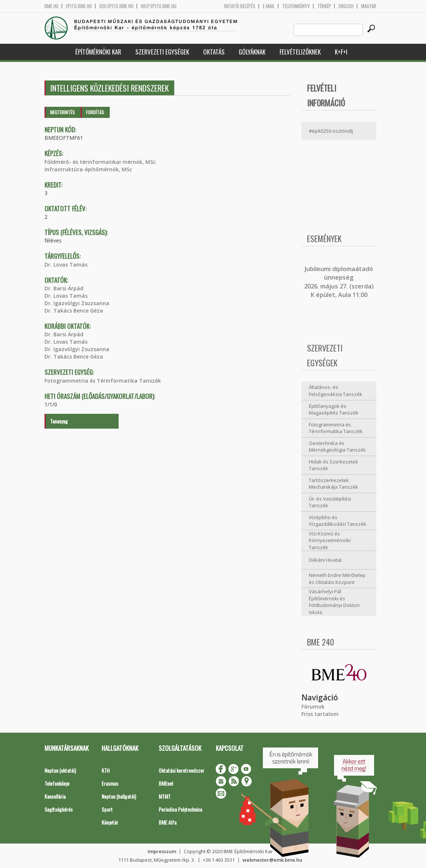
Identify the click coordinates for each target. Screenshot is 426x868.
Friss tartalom (320, 714)
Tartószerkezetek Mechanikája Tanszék (333, 484)
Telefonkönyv (296, 6)
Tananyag (59, 421)
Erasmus (110, 783)
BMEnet (166, 783)
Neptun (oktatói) (60, 770)
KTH (106, 770)
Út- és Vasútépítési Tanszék (330, 502)
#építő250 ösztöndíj (331, 131)
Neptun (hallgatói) (119, 796)
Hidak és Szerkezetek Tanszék (333, 465)
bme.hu (52, 6)
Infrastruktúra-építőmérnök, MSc (88, 169)
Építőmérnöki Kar (98, 52)
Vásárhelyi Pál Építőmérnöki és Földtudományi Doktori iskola (334, 602)
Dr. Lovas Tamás (66, 265)
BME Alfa (168, 822)
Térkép (324, 6)
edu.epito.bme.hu (116, 6)
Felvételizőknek (300, 52)
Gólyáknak (252, 52)
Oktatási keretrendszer (181, 770)
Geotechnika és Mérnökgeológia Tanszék (337, 447)
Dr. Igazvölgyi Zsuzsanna (77, 303)
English (346, 6)
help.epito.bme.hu (159, 6)
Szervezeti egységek (162, 52)
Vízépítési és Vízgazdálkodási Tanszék (338, 521)
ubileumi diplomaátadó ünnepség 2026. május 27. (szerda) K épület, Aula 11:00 (339, 282)
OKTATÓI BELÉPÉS (240, 6)
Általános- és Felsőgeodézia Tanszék (336, 391)
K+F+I (341, 52)
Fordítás (95, 112)
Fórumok (313, 707)
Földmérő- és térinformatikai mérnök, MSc (100, 162)
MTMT (165, 796)
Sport (107, 809)
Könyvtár (110, 822)
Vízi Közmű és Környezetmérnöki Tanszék (330, 540)
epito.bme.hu (79, 6)
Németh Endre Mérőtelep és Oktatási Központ (337, 579)
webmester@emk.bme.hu (272, 860)
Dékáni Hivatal (325, 560)
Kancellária (55, 796)
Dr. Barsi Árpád (64, 288)
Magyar (369, 6)
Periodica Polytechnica (180, 809)
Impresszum (162, 851)
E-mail (269, 6)
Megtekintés (62, 112)
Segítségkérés (59, 809)
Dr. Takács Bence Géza (74, 311)
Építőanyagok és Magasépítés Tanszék (334, 410)
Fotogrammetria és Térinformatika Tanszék (103, 381)
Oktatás (214, 52)
